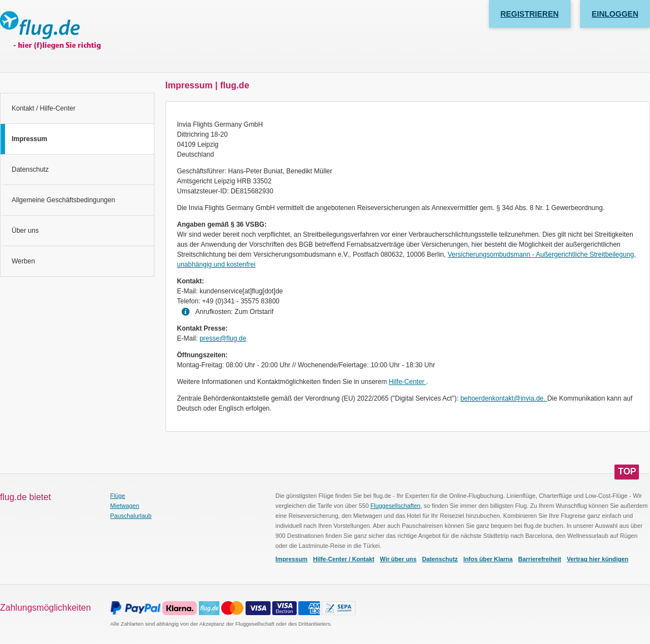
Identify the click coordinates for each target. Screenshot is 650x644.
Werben (23, 261)
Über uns (25, 231)
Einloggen (615, 14)
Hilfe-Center (407, 382)
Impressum (292, 559)
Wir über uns (398, 559)
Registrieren (530, 14)
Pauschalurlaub (131, 516)
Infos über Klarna (488, 559)
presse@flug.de (223, 338)
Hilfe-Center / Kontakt (343, 559)
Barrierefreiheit (540, 559)
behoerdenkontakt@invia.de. (504, 398)
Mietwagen (124, 506)
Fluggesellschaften (396, 506)
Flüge (117, 496)
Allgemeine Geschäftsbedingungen (63, 200)
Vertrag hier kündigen (597, 559)
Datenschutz (30, 169)
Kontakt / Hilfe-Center (44, 108)
